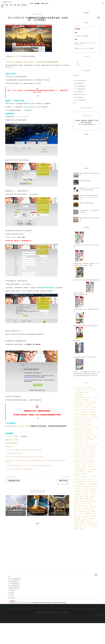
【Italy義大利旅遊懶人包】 (79, 83)
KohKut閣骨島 (95, 437)
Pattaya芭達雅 (91, 457)
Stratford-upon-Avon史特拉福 (81, 477)
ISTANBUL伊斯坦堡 (78, 430)
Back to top (100, 615)
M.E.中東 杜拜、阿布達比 (79, 444)
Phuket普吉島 (77, 462)
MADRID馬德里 (94, 444)
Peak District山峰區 (78, 459)
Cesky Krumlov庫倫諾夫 (90, 402)
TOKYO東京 (90, 479)
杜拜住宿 (76, 511)
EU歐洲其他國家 (93, 415)
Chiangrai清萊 (86, 407)
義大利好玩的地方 (85, 516)
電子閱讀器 (95, 526)
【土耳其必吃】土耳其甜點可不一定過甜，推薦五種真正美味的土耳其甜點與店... (37, 512)
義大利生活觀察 (91, 519)
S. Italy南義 (90, 464)
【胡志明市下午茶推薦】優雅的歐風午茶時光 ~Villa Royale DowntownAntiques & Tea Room (89, 197)
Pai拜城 (84, 457)
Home (31, 3)
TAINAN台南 (76, 479)
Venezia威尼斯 (77, 494)
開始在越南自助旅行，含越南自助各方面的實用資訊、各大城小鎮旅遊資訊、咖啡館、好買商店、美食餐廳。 (86, 263)
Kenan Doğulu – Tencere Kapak (18, 426)
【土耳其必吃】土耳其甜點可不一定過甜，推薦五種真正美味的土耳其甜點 (23, 450)
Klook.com (76, 75)
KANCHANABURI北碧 (78, 434)
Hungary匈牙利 (95, 427)
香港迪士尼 (81, 529)
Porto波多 (84, 462)
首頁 (74, 103)
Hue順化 (88, 427)
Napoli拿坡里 (77, 452)
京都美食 (81, 496)
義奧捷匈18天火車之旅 (90, 521)
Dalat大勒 (76, 412)
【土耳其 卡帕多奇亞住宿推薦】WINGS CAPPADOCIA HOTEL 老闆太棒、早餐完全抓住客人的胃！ (29, 466)
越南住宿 (95, 524)
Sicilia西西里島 (77, 474)
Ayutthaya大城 (85, 390)
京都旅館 (76, 496)
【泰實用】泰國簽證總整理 (85, 181)
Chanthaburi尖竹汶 (78, 405)
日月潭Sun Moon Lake (79, 504)
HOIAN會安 (83, 422)
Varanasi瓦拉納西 (93, 491)
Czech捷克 (85, 410)
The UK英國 (96, 486)
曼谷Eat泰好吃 (77, 506)
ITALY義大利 (76, 432)
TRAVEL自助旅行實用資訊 (79, 482)
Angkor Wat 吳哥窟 (78, 387)
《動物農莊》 (16, 436)
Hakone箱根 (77, 425)
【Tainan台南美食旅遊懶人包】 (80, 81)
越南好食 (76, 526)
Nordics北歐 (84, 452)
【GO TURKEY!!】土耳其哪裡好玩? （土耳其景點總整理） (19, 469)
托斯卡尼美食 (93, 501)
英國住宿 (90, 524)
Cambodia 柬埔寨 (85, 400)
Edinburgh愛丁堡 (78, 417)
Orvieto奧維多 (77, 454)
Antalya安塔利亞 (88, 387)
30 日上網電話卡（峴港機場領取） (82, 36)
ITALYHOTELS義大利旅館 (88, 430)
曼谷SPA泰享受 (85, 509)
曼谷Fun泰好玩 (85, 506)
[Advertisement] (44, 633)
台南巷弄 (76, 499)
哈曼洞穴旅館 (9, 446)
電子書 (90, 526)
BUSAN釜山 (87, 392)
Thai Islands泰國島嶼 (91, 484)
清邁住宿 (81, 514)
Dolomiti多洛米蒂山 (84, 412)
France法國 (77, 420)
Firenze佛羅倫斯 (94, 417)
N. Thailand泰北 (84, 449)
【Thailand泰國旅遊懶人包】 (80, 89)
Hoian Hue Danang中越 (79, 427)
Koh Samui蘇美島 (78, 437)
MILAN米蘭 (76, 447)
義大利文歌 (84, 519)
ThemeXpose (53, 613)
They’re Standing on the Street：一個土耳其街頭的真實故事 (32, 62)
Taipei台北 (96, 482)
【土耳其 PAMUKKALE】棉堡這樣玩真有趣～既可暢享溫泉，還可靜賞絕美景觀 (24, 457)
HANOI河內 (83, 420)
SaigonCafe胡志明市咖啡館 (80, 469)
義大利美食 (76, 521)
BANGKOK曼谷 (93, 390)
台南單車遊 (92, 496)
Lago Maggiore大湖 (78, 439)
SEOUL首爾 (84, 467)
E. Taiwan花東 (93, 412)
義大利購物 (82, 521)
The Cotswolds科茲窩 (87, 486)
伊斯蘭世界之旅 (9, 440)
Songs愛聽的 (85, 474)
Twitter (78, 63)
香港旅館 (76, 529)
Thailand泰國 (77, 486)
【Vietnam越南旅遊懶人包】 (80, 86)
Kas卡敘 (92, 434)
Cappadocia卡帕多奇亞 (79, 402)
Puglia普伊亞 (77, 464)
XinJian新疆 (92, 494)
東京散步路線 (82, 511)
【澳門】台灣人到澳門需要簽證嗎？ (87, 203)
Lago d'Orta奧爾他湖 (89, 439)
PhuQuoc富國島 (88, 459)
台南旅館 (81, 499)
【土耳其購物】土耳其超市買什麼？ (14, 453)
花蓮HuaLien (84, 524)
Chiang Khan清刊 (88, 405)
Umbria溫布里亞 (92, 489)
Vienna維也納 (85, 494)
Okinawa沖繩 (92, 452)
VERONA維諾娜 (77, 491)
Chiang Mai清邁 (77, 407)
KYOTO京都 (87, 434)
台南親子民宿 (76, 501)
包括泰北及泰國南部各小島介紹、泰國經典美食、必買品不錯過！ (86, 309)
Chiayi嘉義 (93, 407)
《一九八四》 (9, 436)
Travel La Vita (7, 2)
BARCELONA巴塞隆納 (78, 392)
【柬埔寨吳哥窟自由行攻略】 (79, 94)
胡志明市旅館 (76, 524)
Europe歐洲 (86, 417)
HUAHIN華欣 (89, 422)
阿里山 (86, 526)
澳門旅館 (94, 514)
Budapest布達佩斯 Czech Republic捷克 (82, 397)
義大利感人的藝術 (77, 519)
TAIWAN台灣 (83, 479)
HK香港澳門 (76, 422)
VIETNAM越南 (85, 491)
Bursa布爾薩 (77, 400)
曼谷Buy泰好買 (88, 504)
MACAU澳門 (87, 444)
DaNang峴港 (91, 410)
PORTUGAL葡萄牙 (78, 457)
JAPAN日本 (89, 432)
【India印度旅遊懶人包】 (79, 92)
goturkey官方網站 (16, 56)
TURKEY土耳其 (37, 14)
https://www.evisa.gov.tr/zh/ (22, 117)
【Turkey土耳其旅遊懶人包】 (80, 100)
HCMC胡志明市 (90, 420)
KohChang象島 (86, 437)
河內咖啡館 (93, 511)
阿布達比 (81, 526)
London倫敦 (86, 442)
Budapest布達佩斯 (78, 395)
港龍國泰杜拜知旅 (88, 514)
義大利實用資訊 (93, 516)
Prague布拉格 (91, 462)
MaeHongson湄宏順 (91, 447)
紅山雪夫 (16, 440)
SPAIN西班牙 (90, 467)
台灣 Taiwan (45, 3)
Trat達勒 (85, 489)
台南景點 (86, 499)
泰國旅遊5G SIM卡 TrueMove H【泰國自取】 (85, 48)
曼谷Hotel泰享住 (93, 506)
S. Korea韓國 (77, 467)
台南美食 (91, 499)
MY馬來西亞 (83, 447)
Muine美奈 (76, 449)
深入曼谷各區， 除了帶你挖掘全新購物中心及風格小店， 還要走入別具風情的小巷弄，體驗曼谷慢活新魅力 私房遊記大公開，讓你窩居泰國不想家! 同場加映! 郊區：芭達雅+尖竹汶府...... (86, 374)
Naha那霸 (91, 449)
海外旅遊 (37, 3)
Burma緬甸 (95, 397)
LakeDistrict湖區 (78, 442)
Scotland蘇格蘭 (88, 472)
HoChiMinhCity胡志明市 (86, 425)
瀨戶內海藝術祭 (77, 516)
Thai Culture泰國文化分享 (79, 484)
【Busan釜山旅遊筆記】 (79, 97)
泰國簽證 (76, 514)
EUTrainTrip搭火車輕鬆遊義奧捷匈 (81, 415)
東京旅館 (88, 511)
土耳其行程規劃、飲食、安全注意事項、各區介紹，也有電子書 (86, 245)
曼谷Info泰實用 (77, 509)
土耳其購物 (83, 501)
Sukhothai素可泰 (93, 477)
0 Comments (66, 477)
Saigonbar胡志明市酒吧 (92, 469)
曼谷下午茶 (92, 509)
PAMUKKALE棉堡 (92, 454)
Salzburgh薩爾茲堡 (78, 472)
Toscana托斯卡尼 (78, 489)
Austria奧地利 (77, 390)
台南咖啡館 (86, 496)
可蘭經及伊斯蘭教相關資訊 (12, 443)
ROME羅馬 (84, 464)
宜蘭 (88, 501)
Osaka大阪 (84, 454)
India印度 (83, 432)
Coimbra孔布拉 (77, 410)
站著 (12, 67)
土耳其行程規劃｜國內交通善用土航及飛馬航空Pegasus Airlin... (15, 513)
